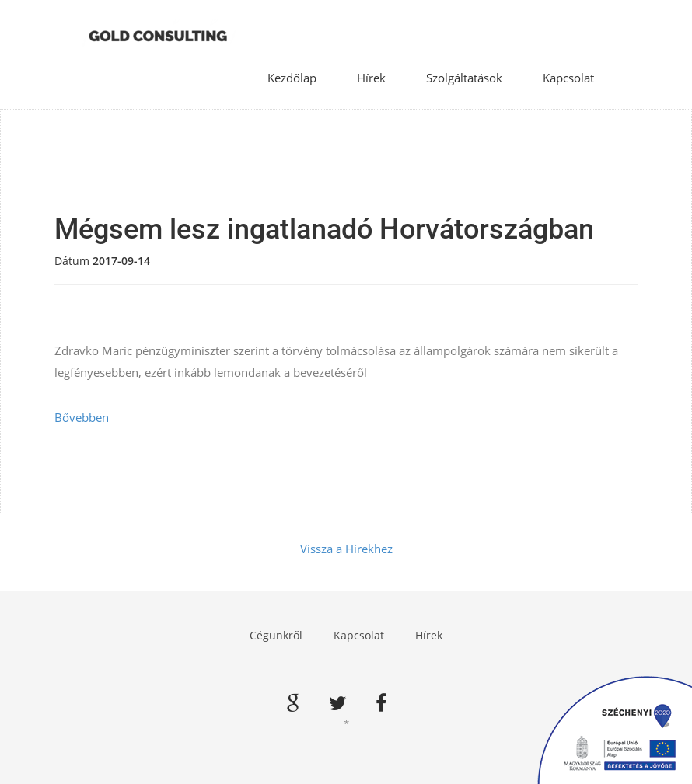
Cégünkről (276, 635)
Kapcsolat (568, 78)
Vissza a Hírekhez (346, 549)
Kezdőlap (292, 78)
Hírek (371, 78)
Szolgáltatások (464, 78)
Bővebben (82, 417)
